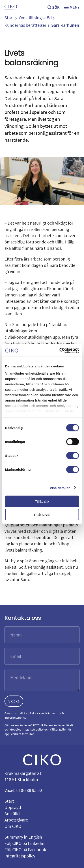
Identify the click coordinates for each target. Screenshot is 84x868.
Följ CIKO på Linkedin (24, 843)
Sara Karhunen (65, 25)
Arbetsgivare (16, 820)
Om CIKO (13, 826)
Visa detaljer (60, 488)
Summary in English (23, 837)
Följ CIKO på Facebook (25, 849)
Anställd (12, 814)
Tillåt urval (42, 515)
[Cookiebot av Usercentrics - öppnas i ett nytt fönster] (60, 350)
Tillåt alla (42, 501)
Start (9, 18)
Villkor (54, 729)
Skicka (14, 701)
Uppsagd (13, 807)
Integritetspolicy (33, 729)
